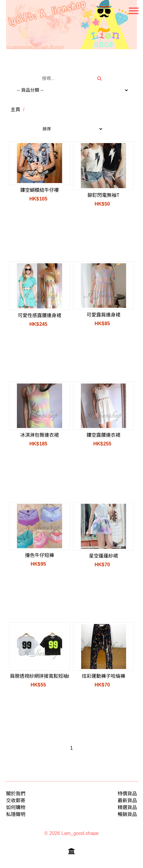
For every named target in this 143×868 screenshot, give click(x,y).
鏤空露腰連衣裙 (103, 435)
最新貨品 (127, 801)
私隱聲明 (16, 814)
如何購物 (16, 807)
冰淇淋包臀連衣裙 (40, 435)
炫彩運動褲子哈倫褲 (103, 676)
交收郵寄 (16, 801)
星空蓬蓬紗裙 (103, 556)
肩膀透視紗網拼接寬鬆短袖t (40, 676)
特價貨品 (127, 794)
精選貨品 (127, 807)
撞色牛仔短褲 (40, 555)
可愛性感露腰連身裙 (40, 315)
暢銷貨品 (127, 814)
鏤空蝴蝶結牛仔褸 (40, 190)
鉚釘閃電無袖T (103, 195)
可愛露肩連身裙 (103, 315)
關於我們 (16, 794)
